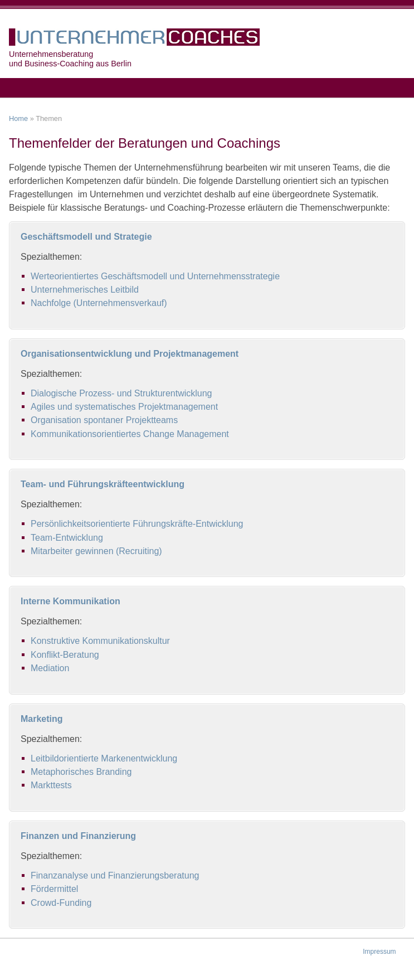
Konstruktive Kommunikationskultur (100, 641)
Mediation (50, 668)
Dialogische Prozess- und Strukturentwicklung (121, 393)
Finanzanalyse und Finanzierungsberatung (115, 875)
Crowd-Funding (61, 903)
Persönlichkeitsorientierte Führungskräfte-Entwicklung (137, 524)
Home (18, 118)
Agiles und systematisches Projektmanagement (124, 407)
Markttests (51, 785)
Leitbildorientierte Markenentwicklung (104, 758)
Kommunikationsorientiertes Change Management (130, 434)
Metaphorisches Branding (81, 772)
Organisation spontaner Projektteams (104, 420)
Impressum (379, 952)
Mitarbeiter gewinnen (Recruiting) (96, 551)
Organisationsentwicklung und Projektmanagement (130, 354)
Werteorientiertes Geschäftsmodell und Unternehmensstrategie (155, 276)
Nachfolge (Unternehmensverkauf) (99, 303)
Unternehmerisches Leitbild (85, 290)
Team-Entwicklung (67, 538)
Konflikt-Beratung (65, 655)
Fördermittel (54, 889)
